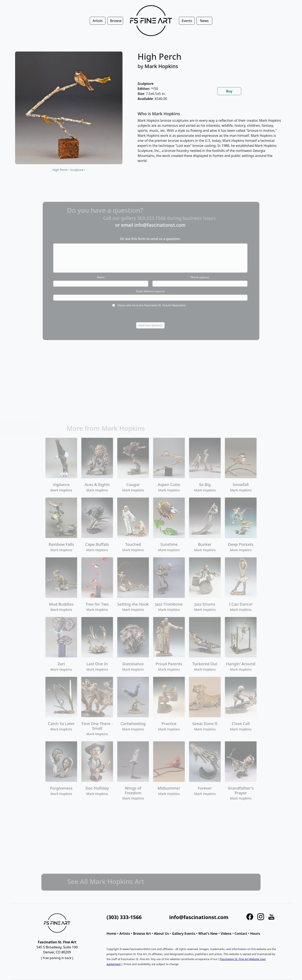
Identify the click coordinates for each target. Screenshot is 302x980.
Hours (255, 933)
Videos (226, 933)
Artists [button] (98, 21)
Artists (125, 933)
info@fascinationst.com (199, 917)
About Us (161, 933)
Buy (229, 91)
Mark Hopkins (161, 66)
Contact (241, 933)
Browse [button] (116, 21)
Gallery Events (184, 933)
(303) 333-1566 (124, 917)
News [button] (204, 21)
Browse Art (142, 933)
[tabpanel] (210, 141)
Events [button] (187, 21)
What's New (208, 933)
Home (111, 933)
